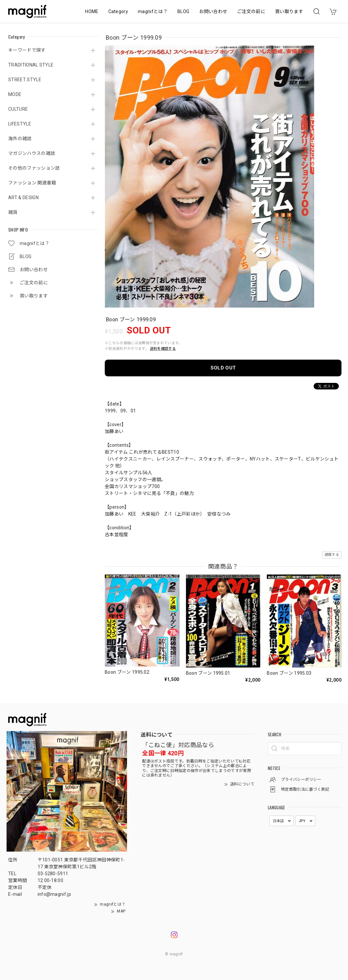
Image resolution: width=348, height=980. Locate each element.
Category (118, 11)
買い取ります (289, 11)
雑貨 (13, 212)
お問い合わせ (213, 11)
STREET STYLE (25, 80)
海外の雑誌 (20, 139)
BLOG (183, 11)
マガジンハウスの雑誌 (32, 153)
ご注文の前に (251, 11)
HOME (92, 11)
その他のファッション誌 (34, 168)
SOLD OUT (223, 368)
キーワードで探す (27, 50)
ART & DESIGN (23, 198)
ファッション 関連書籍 (32, 183)
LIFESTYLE (20, 124)
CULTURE (18, 109)
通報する (332, 555)
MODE (15, 94)
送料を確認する (163, 349)
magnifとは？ (153, 11)
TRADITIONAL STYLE (31, 65)
